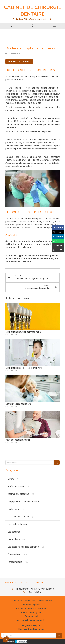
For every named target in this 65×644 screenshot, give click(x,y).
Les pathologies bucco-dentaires (23, 547)
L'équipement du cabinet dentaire (23, 502)
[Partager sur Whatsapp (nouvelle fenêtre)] (58, 241)
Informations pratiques (18, 494)
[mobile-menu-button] (54, 26)
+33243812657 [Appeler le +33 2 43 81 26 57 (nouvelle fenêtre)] (35, 592)
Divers (11, 479)
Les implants (14, 539)
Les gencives (14, 532)
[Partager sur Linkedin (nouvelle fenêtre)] (58, 237)
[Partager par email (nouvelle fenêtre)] (58, 245)
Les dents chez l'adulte (19, 517)
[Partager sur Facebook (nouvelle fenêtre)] (58, 228)
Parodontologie (15, 562)
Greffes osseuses (16, 487)
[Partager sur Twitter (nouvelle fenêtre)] (58, 232)
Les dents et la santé (17, 524)
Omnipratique (14, 554)
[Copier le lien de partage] (58, 250)
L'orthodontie (14, 509)
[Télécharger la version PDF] (19, 61)
